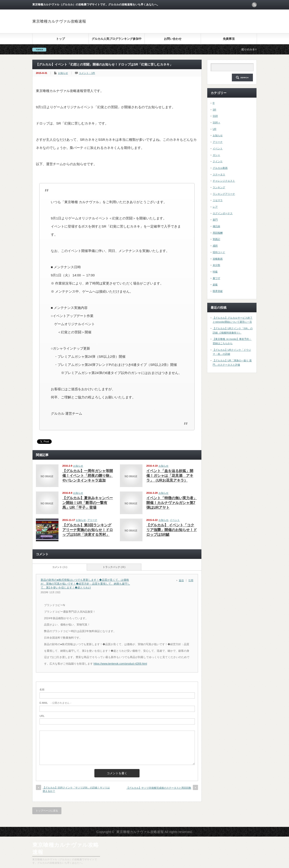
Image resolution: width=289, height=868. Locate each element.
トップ (60, 39)
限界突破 (218, 291)
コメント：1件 (87, 73)
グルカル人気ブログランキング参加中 (117, 39)
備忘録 (216, 226)
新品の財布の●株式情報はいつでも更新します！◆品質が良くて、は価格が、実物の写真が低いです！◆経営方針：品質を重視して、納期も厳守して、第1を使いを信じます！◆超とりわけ (85, 584)
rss (254, 5)
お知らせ (63, 73)
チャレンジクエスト (224, 181)
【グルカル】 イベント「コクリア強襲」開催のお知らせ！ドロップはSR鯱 (172, 530)
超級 (215, 285)
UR (214, 129)
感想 (215, 246)
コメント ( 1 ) (60, 567)
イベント (175, 520)
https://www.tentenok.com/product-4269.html (120, 664)
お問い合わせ (173, 39)
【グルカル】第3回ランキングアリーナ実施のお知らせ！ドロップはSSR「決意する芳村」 (88, 530)
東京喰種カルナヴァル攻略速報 (59, 21)
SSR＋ (217, 122)
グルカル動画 (220, 168)
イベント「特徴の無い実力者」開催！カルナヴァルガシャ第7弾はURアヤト (172, 503)
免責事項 (229, 39)
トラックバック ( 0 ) (114, 567)
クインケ (218, 161)
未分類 (216, 265)
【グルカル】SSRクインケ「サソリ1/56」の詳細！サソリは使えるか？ (76, 789)
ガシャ (216, 155)
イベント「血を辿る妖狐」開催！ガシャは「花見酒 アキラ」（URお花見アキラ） (170, 476)
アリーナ (92, 520)
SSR (215, 116)
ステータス (219, 174)
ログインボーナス (223, 213)
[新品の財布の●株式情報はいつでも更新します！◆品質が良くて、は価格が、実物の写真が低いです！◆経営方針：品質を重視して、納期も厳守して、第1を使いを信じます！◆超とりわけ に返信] (183, 580)
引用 (191, 580)
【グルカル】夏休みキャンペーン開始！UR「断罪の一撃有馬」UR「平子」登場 (88, 503)
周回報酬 (218, 233)
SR (214, 110)
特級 (215, 272)
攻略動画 (218, 259)
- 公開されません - (55, 703)
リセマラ (218, 200)
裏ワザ (216, 278)
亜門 (215, 220)
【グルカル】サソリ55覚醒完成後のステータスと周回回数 (159, 788)
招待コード (219, 252)
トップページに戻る (47, 811)
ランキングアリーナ (224, 194)
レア (215, 207)
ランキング (219, 187)
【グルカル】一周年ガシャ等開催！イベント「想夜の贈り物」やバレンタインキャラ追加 (88, 476)
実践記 (216, 239)
